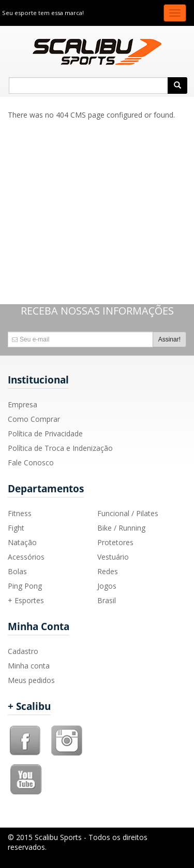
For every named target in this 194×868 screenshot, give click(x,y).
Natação (22, 542)
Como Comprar (34, 419)
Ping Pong (25, 586)
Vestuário (113, 557)
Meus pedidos (31, 680)
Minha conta (29, 666)
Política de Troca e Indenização (60, 448)
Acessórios (26, 557)
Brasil (107, 600)
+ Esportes (26, 600)
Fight (16, 528)
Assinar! (169, 339)
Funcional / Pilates (128, 513)
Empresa (23, 404)
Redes (108, 571)
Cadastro (23, 651)
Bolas (17, 571)
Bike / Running (121, 528)
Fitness (20, 513)
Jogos (107, 586)
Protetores (115, 542)
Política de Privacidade (45, 433)
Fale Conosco (31, 463)
